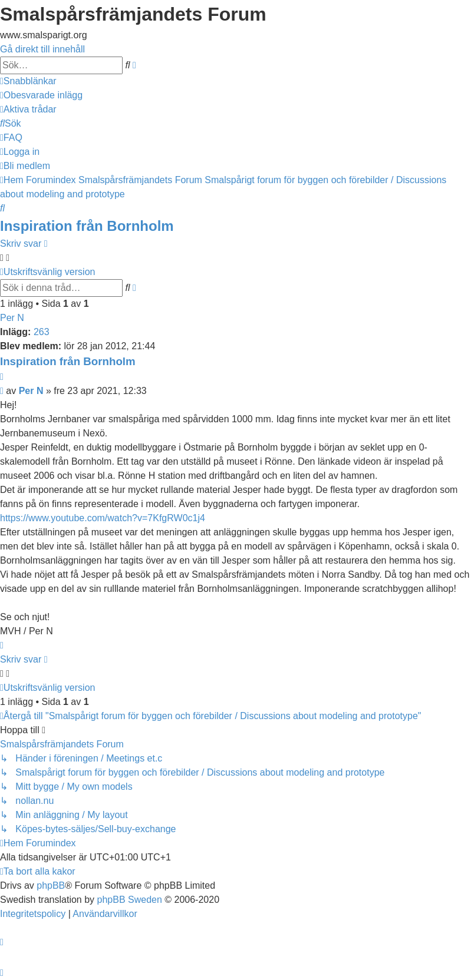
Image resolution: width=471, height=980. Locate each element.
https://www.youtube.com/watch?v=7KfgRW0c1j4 (103, 518)
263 (42, 332)
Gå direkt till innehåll (42, 49)
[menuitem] (41, 95)
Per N (12, 318)
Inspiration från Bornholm (87, 226)
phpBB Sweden (130, 900)
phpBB (51, 885)
